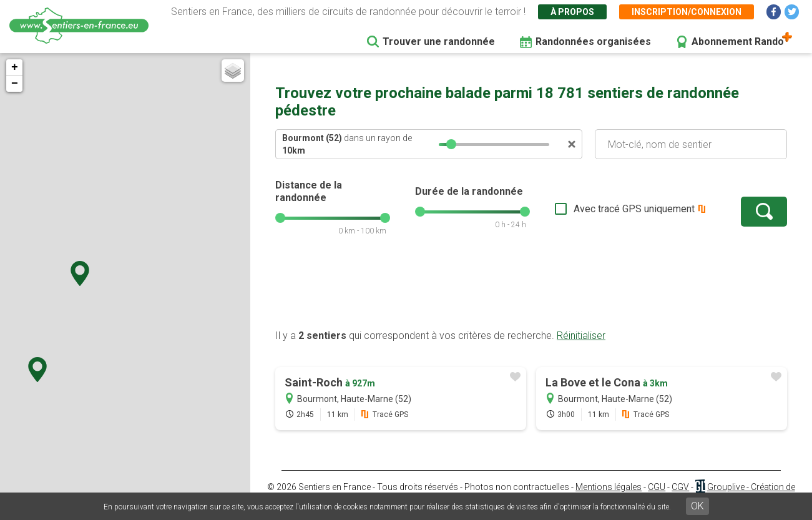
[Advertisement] (531, 289)
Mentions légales (609, 487)
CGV (680, 487)
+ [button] (15, 67)
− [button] (15, 84)
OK (697, 506)
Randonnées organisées (593, 42)
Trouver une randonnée (439, 42)
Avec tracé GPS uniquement (634, 209)
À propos (572, 12)
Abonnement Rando (738, 42)
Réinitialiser (581, 336)
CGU (657, 487)
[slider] (451, 144)
